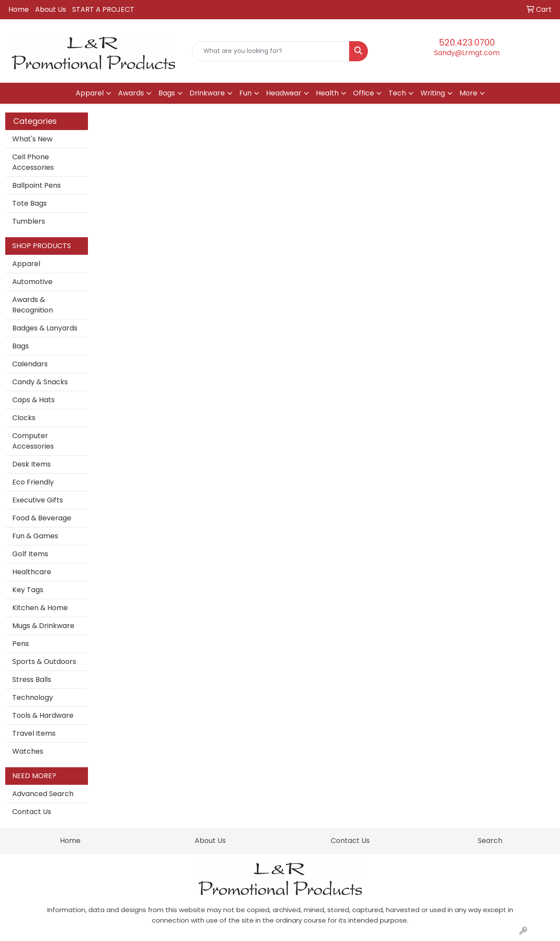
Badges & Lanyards (45, 328)
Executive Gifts (38, 500)
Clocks (24, 418)
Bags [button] (167, 93)
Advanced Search (43, 794)
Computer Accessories (33, 441)
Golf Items (30, 554)
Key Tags (28, 590)
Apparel (26, 264)
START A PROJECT (103, 9)
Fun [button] (245, 93)
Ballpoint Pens (37, 185)
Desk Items (31, 464)
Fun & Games (35, 536)
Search (490, 841)
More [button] (468, 93)
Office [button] (364, 93)
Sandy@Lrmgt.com (467, 53)
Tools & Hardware (43, 715)
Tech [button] (397, 93)
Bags (21, 346)
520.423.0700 (467, 42)
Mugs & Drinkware (43, 626)
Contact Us (32, 812)
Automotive (32, 282)
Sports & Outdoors (44, 662)
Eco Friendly (33, 482)
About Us (51, 9)
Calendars (30, 364)
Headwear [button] (284, 93)
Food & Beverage (42, 518)
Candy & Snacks (40, 382)
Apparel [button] (90, 93)
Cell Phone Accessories (33, 162)
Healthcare (32, 572)
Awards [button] (131, 93)
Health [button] (327, 93)
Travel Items (34, 733)
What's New (32, 139)
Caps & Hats (33, 400)
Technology (33, 697)
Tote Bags (30, 203)
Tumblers (29, 221)
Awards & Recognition (33, 305)
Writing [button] (433, 93)
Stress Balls (32, 679)
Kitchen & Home (40, 608)
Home (19, 9)
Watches (28, 751)
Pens (21, 644)
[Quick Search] (271, 51)
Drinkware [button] (207, 93)
